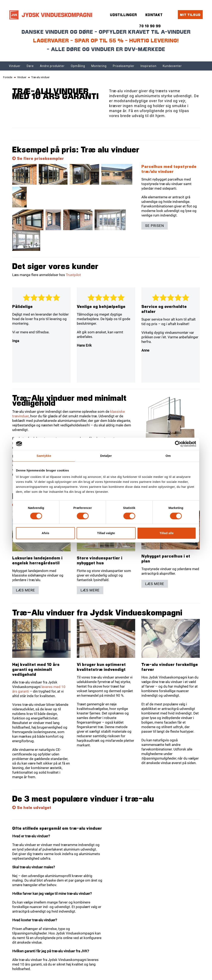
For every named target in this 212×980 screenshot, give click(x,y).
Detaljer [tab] (106, 456)
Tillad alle (166, 533)
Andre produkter (52, 66)
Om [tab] (168, 456)
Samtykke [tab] (44, 456)
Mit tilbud (190, 15)
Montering (99, 66)
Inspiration (149, 66)
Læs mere (25, 590)
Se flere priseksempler (38, 158)
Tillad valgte (106, 533)
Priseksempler (124, 66)
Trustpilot (73, 275)
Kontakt (154, 15)
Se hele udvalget (32, 807)
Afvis (45, 533)
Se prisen (155, 226)
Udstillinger (123, 15)
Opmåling (78, 66)
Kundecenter (172, 66)
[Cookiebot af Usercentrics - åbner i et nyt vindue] (178, 444)
